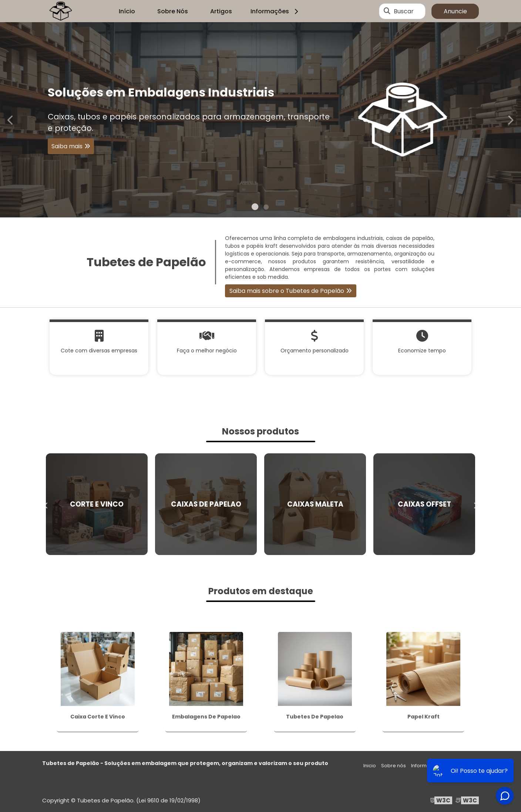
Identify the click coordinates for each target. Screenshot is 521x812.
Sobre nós (394, 766)
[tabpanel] (260, 120)
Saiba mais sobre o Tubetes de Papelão (287, 291)
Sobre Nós (173, 11)
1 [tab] (255, 208)
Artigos (221, 11)
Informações (275, 11)
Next (510, 120)
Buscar (404, 11)
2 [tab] (266, 208)
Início (127, 11)
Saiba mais (67, 146)
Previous (11, 120)
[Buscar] (387, 11)
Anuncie (455, 11)
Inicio (370, 766)
